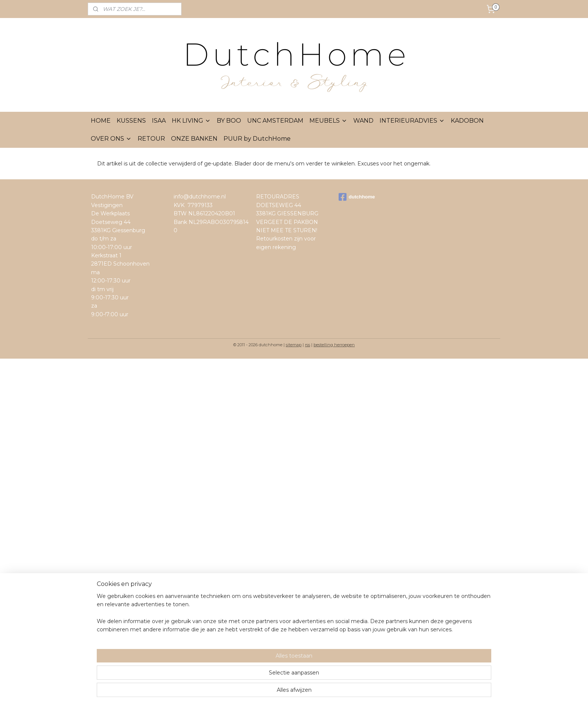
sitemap (294, 345)
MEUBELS (328, 121)
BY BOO (229, 121)
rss (307, 345)
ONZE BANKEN (194, 139)
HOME (101, 121)
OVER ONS (111, 139)
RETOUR (151, 139)
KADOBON (467, 121)
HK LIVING (191, 121)
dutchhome (357, 197)
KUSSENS (131, 121)
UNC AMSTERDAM (275, 121)
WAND (363, 121)
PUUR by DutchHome (257, 139)
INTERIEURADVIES (412, 121)
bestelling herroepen (334, 345)
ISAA (159, 121)
